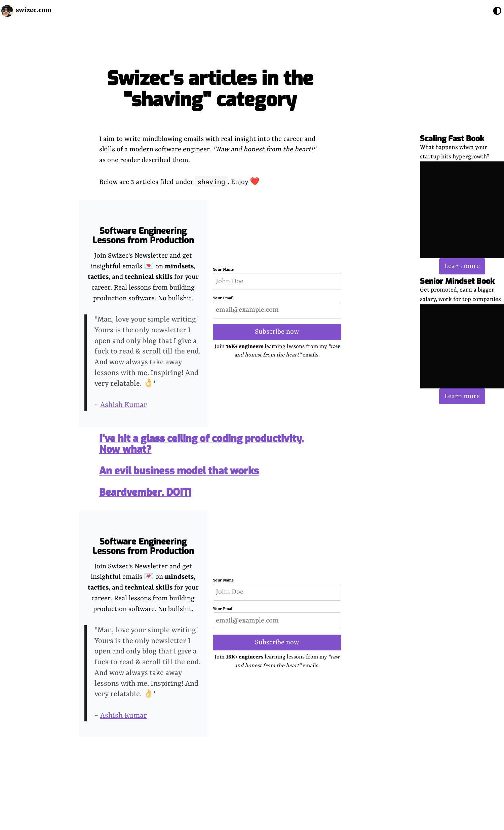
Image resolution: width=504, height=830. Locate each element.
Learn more (462, 266)
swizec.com (34, 10)
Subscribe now (277, 332)
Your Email (223, 298)
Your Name (223, 270)
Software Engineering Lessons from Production (143, 236)
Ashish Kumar (124, 405)
